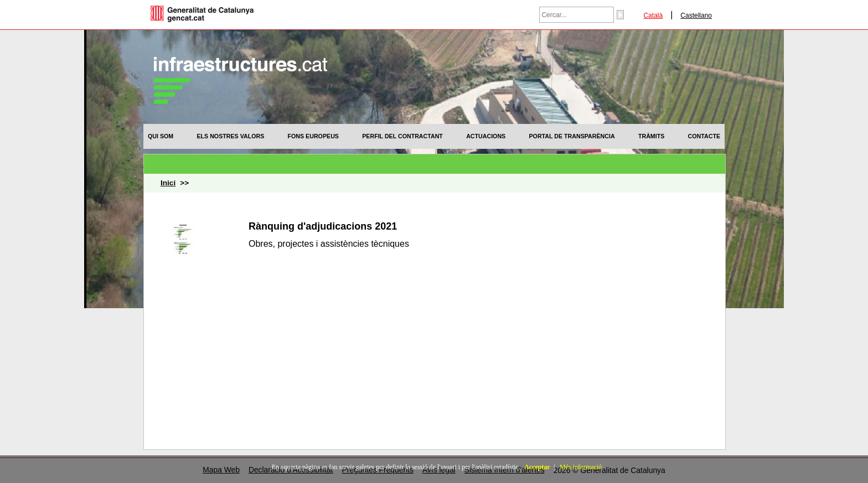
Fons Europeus (313, 136)
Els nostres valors (230, 136)
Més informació (581, 467)
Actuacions (486, 136)
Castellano (696, 15)
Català (653, 15)
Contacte (704, 136)
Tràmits (651, 136)
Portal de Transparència (572, 136)
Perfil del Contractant (402, 136)
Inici (168, 183)
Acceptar (537, 467)
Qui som (161, 136)
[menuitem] (161, 136)
